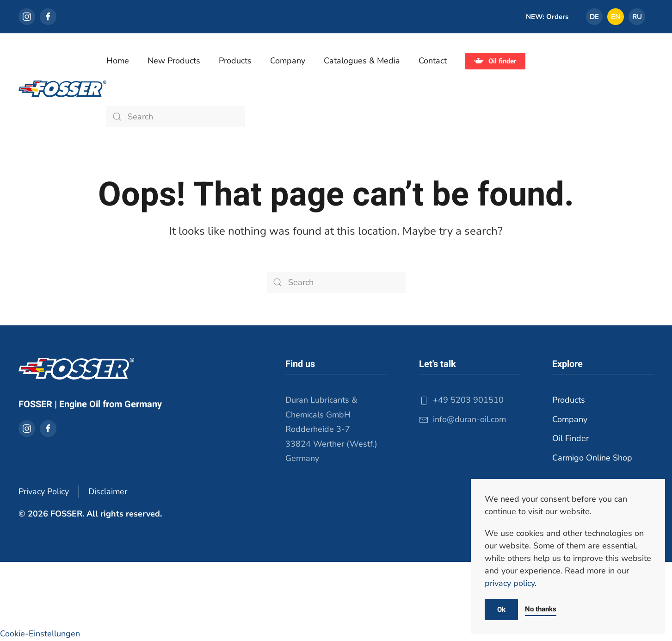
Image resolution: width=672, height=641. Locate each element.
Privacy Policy (44, 492)
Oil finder (495, 61)
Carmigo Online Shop (592, 458)
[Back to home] (62, 89)
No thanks (541, 609)
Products (569, 400)
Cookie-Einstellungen (40, 634)
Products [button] (235, 61)
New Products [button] (174, 61)
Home (118, 61)
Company (570, 419)
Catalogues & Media (362, 61)
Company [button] (288, 61)
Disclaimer (108, 492)
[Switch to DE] (594, 17)
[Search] (176, 117)
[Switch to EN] (616, 17)
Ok (501, 610)
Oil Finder (570, 438)
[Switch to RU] (637, 17)
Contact (433, 61)
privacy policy (510, 583)
